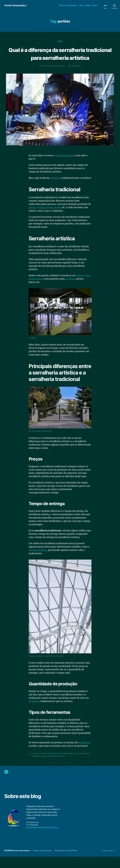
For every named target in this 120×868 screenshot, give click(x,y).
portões (51, 219)
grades (60, 219)
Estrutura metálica (36, 667)
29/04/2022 (76, 74)
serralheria (56, 186)
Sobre (95, 5)
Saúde (88, 5)
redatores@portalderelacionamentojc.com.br (42, 839)
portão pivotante (68, 765)
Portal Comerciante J (17, 5)
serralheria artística (65, 164)
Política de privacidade (44, 862)
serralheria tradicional (66, 767)
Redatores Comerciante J (55, 74)
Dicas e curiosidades (68, 5)
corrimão (78, 290)
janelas (33, 219)
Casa (81, 5)
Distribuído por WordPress (68, 862)
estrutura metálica (39, 562)
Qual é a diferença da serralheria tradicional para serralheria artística (60, 58)
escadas (41, 219)
